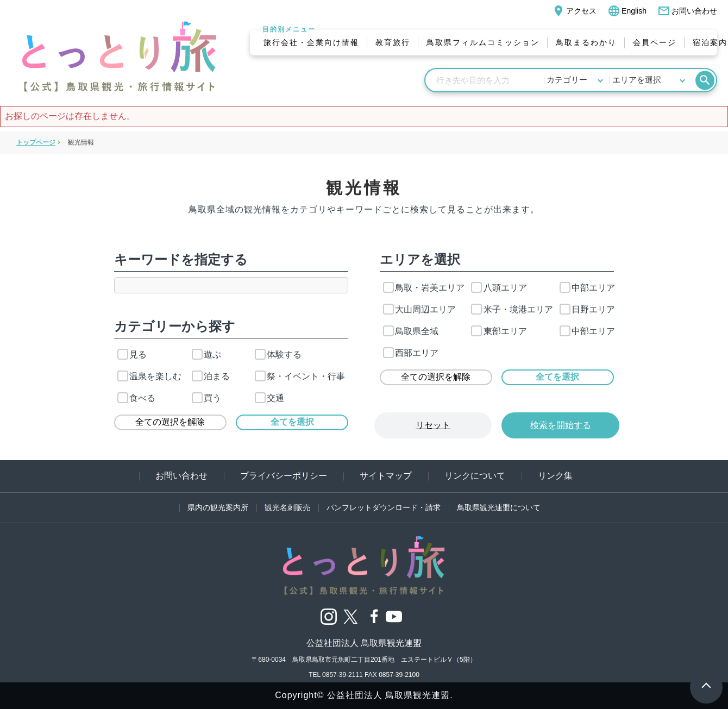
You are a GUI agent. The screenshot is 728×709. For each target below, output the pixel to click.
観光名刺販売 (287, 507)
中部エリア (587, 288)
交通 (269, 398)
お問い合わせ (687, 11)
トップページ (36, 142)
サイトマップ (386, 476)
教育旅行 (393, 42)
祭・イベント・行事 (300, 376)
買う (206, 398)
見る (132, 354)
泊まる (211, 376)
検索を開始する (561, 425)
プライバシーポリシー (284, 476)
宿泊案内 (710, 42)
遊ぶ (206, 354)
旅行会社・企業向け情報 (311, 42)
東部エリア (499, 331)
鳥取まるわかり (586, 42)
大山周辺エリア (419, 309)
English (627, 11)
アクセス (574, 11)
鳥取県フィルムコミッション (483, 42)
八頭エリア (499, 288)
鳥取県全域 (411, 331)
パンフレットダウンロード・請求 (384, 507)
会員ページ (655, 42)
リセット (433, 425)
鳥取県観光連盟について (499, 507)
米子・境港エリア (512, 309)
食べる (136, 398)
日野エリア (587, 309)
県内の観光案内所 (218, 507)
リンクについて (475, 476)
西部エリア (411, 353)
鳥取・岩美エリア (424, 288)
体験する (278, 354)
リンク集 (555, 476)
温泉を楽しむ (149, 376)
